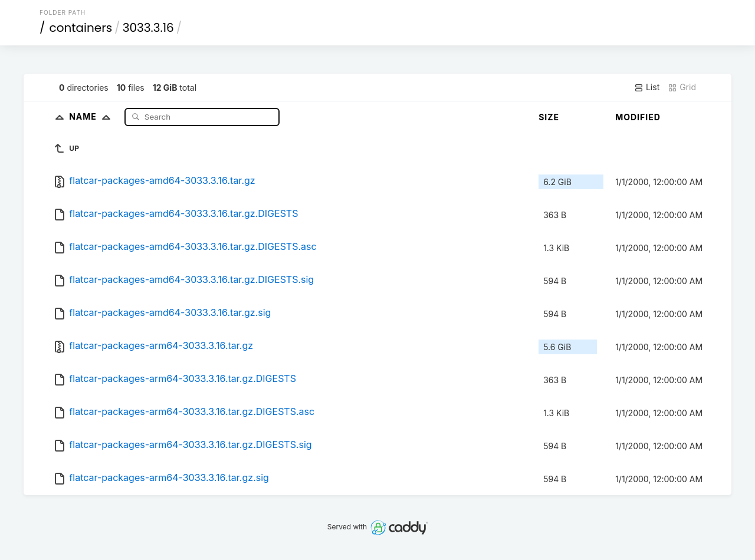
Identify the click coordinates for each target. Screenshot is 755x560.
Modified (638, 117)
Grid (682, 87)
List (647, 87)
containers (81, 28)
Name (92, 116)
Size (549, 117)
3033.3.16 (148, 28)
